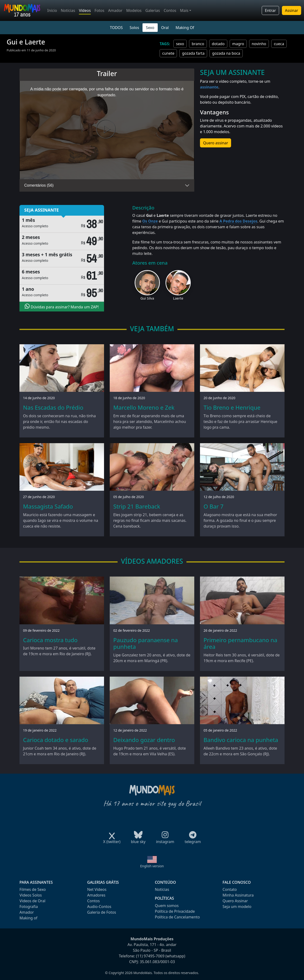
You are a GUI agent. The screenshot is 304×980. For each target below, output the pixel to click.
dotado (218, 44)
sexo (180, 44)
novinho (259, 44)
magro (238, 44)
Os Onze (150, 221)
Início (52, 10)
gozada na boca (226, 53)
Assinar (292, 10)
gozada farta (193, 53)
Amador (115, 10)
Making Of (185, 28)
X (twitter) (112, 840)
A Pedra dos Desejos (238, 221)
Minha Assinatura (238, 895)
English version (152, 866)
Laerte (178, 298)
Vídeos (85, 10)
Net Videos (97, 889)
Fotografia (29, 907)
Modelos (134, 10)
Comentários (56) (39, 185)
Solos (134, 28)
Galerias (153, 10)
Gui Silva (147, 298)
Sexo (150, 28)
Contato (230, 889)
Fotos (99, 10)
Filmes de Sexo (33, 889)
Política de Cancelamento (177, 917)
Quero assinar (216, 143)
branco (198, 44)
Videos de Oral (32, 901)
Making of (28, 918)
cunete (168, 53)
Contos (170, 10)
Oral (165, 28)
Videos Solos (31, 895)
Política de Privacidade (175, 911)
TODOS (116, 28)
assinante (209, 87)
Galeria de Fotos (102, 912)
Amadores (96, 895)
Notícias (68, 10)
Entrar (270, 10)
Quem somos (167, 906)
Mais (184, 10)
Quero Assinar (235, 901)
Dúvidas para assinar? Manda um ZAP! (62, 306)
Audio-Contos (99, 907)
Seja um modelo (237, 907)
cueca (279, 44)
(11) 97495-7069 (150, 956)
